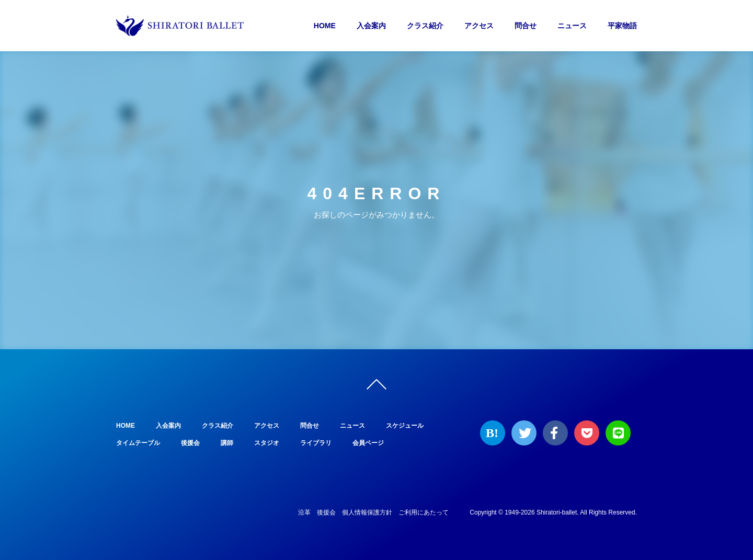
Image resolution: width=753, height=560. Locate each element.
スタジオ (267, 443)
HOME (325, 26)
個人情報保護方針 (367, 512)
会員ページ (368, 443)
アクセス (479, 26)
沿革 (304, 512)
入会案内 (371, 26)
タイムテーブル (138, 443)
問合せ (526, 26)
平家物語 (622, 26)
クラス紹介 (425, 26)
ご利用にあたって (424, 512)
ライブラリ (316, 443)
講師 (227, 443)
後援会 (190, 443)
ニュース (572, 26)
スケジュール (405, 426)
